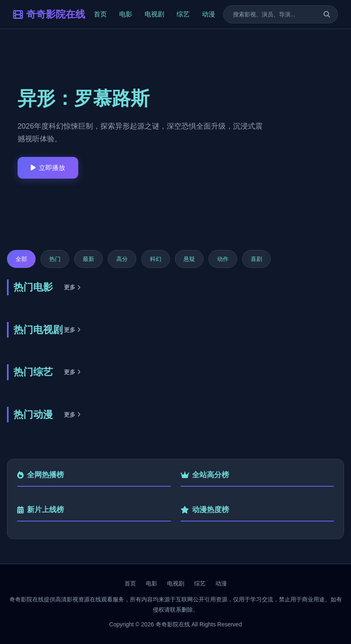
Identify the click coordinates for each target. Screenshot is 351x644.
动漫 (208, 14)
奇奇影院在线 (49, 14)
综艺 (183, 14)
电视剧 (154, 14)
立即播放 (48, 168)
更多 (72, 287)
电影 (126, 14)
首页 (100, 14)
